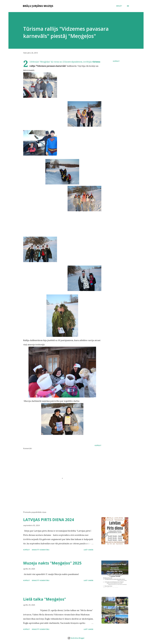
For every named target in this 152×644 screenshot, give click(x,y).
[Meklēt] (119, 6)
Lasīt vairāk (89, 550)
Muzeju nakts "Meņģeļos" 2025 (52, 563)
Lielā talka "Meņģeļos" (45, 599)
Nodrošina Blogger (76, 638)
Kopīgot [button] (116, 61)
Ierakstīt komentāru (41, 550)
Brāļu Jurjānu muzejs (38, 6)
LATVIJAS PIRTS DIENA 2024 (49, 520)
